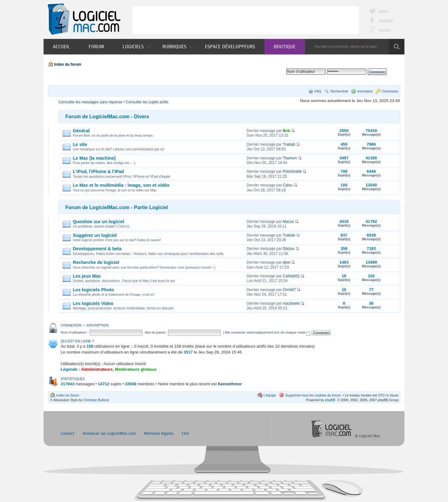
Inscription (365, 91)
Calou (288, 185)
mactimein (291, 303)
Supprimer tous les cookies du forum (313, 395)
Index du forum (68, 64)
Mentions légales (159, 434)
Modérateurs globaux (135, 369)
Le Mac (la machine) (94, 158)
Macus (288, 222)
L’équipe (270, 395)
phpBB (330, 400)
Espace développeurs (230, 47)
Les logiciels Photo (93, 290)
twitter (383, 11)
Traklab (289, 144)
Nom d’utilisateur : (74, 332)
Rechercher (339, 91)
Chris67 (289, 290)
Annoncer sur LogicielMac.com (109, 434)
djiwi (287, 262)
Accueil (61, 47)
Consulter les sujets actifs (147, 102)
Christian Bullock (96, 400)
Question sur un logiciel (98, 222)
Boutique (285, 47)
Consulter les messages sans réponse (90, 102)
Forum (96, 47)
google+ (385, 30)
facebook (386, 20)
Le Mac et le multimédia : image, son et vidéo (121, 185)
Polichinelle (292, 171)
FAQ (318, 91)
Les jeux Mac (87, 276)
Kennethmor (230, 384)
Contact (68, 434)
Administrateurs (97, 369)
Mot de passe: (156, 332)
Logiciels (137, 47)
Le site (80, 144)
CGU (185, 434)
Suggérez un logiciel (95, 235)
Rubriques (178, 47)
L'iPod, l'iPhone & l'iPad (98, 171)
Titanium (290, 158)
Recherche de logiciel (96, 262)
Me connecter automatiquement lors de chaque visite (268, 332)
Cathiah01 (291, 276)
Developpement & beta (97, 249)
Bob (287, 131)
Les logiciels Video (93, 303)
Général (81, 131)
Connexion (390, 91)
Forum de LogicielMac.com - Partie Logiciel (117, 207)
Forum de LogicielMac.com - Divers (107, 117)
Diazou (289, 249)
